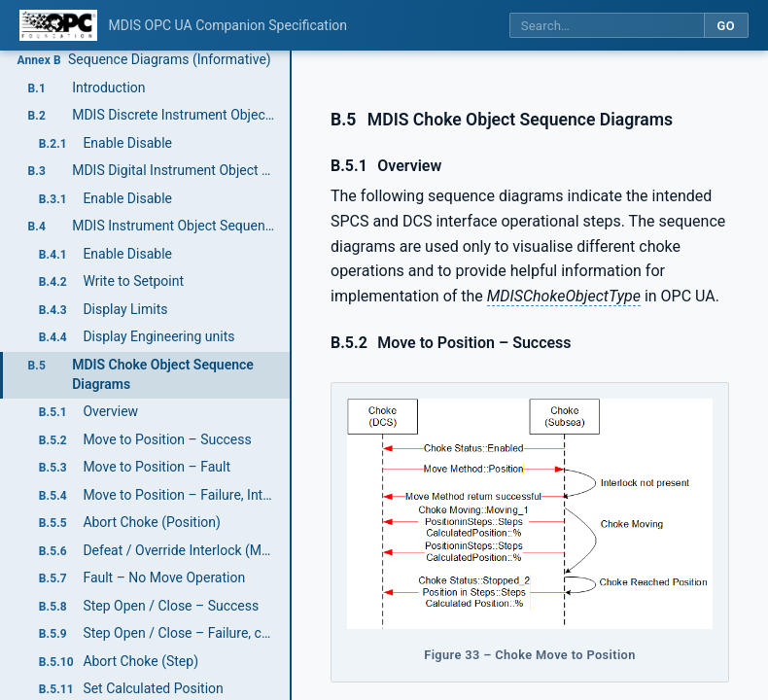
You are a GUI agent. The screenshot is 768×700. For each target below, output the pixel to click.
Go (726, 26)
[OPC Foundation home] (58, 25)
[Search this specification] (607, 26)
